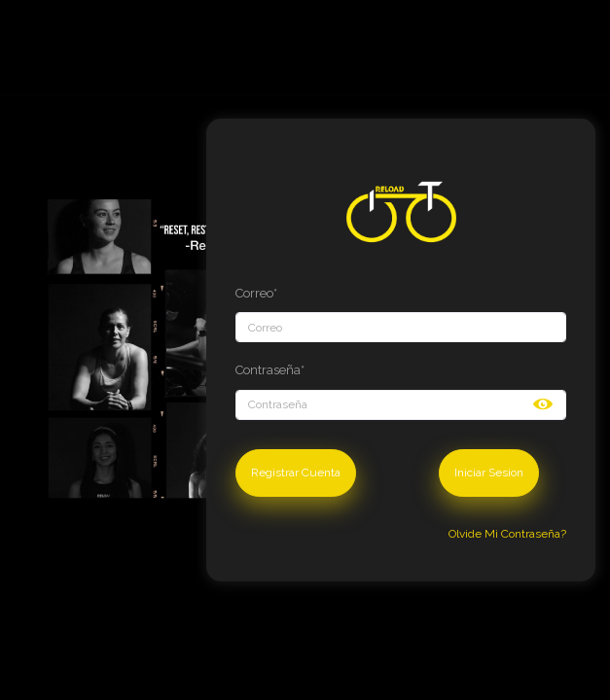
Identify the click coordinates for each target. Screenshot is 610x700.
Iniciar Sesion (489, 472)
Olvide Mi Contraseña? (507, 534)
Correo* (256, 293)
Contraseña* (270, 370)
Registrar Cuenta (296, 472)
